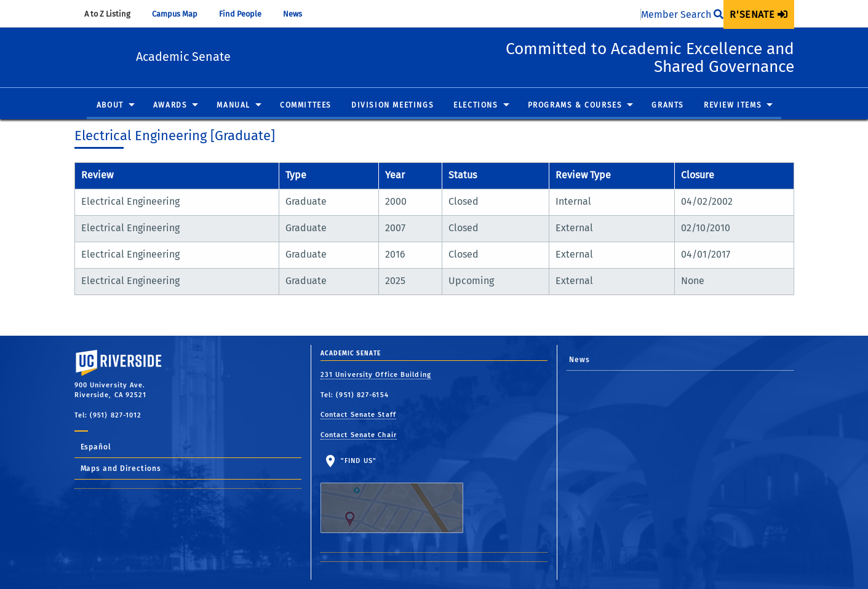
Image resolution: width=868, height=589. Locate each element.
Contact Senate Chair (359, 435)
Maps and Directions (121, 468)
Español (96, 447)
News (298, 14)
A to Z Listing (113, 14)
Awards (170, 106)
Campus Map (181, 14)
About (110, 106)
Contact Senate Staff (358, 415)
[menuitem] (759, 14)
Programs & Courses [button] (575, 106)
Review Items (733, 106)
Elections (476, 106)
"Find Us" (400, 495)
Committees (306, 106)
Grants (668, 106)
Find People (246, 14)
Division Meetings (392, 106)
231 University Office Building (376, 375)
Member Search (682, 14)
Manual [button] (233, 106)
